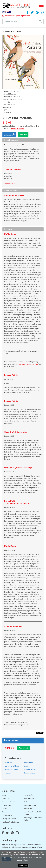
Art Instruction (7, 32)
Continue (23, 865)
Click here (17, 857)
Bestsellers (28, 809)
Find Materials (7, 815)
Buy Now (23, 134)
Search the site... (11, 21)
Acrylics (18, 32)
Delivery (5, 809)
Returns (5, 812)
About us (5, 795)
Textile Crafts (28, 795)
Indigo (26, 766)
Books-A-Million (11, 770)
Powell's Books (30, 770)
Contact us (6, 798)
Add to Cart (23, 748)
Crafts (26, 802)
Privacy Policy (7, 805)
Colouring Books (30, 805)
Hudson (8, 773)
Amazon (8, 762)
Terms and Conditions (10, 802)
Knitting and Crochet (9, 819)
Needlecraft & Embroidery (11, 822)
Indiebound (28, 762)
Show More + (9, 184)
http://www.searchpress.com (28, 364)
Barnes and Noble (12, 766)
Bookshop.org (29, 773)
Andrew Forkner (17, 129)
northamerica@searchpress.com (9, 16)
